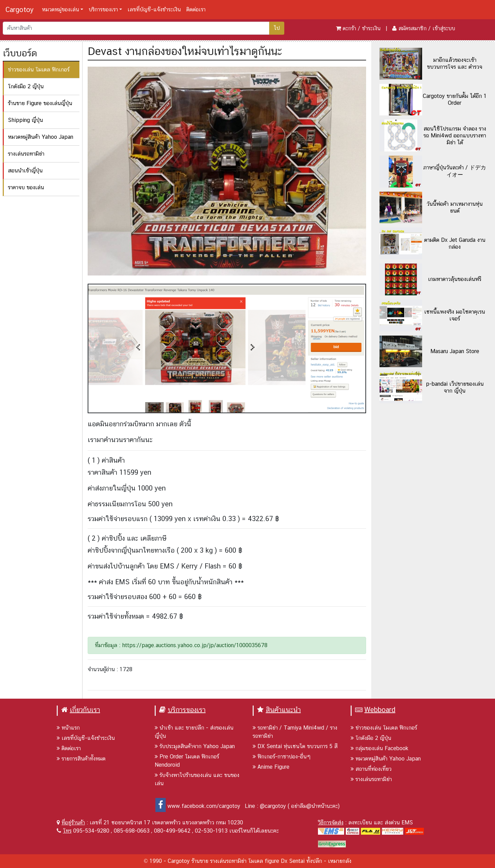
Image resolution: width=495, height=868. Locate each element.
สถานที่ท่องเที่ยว (371, 769)
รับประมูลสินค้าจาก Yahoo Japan (195, 746)
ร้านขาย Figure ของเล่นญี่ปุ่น (40, 103)
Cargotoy (20, 10)
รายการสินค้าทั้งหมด (81, 759)
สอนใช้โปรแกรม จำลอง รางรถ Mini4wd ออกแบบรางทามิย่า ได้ (455, 136)
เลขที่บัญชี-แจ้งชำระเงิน (154, 9)
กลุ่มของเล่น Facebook (379, 748)
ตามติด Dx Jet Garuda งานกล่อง (455, 243)
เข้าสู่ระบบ (444, 28)
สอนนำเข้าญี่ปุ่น (25, 171)
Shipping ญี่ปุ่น (25, 120)
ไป (277, 28)
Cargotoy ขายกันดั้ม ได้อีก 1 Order (455, 99)
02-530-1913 (211, 831)
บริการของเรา (103, 9)
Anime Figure (271, 767)
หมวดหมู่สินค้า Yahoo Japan (41, 137)
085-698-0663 (132, 831)
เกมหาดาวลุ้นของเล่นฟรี (455, 279)
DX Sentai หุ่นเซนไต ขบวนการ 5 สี (295, 746)
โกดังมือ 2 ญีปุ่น (26, 86)
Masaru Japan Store (455, 351)
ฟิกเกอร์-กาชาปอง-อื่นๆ (282, 757)
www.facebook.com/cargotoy (198, 806)
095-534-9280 (91, 831)
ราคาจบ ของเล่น (26, 187)
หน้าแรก (68, 728)
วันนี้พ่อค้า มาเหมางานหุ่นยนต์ (455, 207)
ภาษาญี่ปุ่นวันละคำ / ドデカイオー (455, 171)
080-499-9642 (172, 831)
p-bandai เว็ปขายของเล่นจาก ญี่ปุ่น (455, 387)
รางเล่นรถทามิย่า (26, 154)
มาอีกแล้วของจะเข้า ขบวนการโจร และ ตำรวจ (455, 63)
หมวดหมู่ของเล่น (60, 9)
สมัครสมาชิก (412, 28)
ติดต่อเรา (196, 9)
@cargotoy (273, 806)
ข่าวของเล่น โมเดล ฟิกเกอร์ (39, 70)
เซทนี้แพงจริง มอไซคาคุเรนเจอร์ (455, 315)
